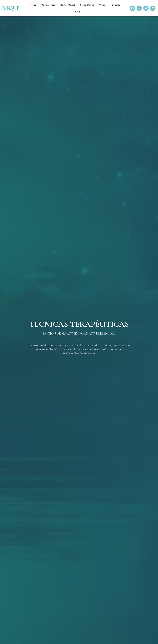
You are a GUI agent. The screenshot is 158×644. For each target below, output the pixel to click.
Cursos (103, 5)
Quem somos (48, 5)
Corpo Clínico (87, 5)
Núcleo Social (68, 5)
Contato (116, 5)
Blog (78, 12)
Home (33, 5)
